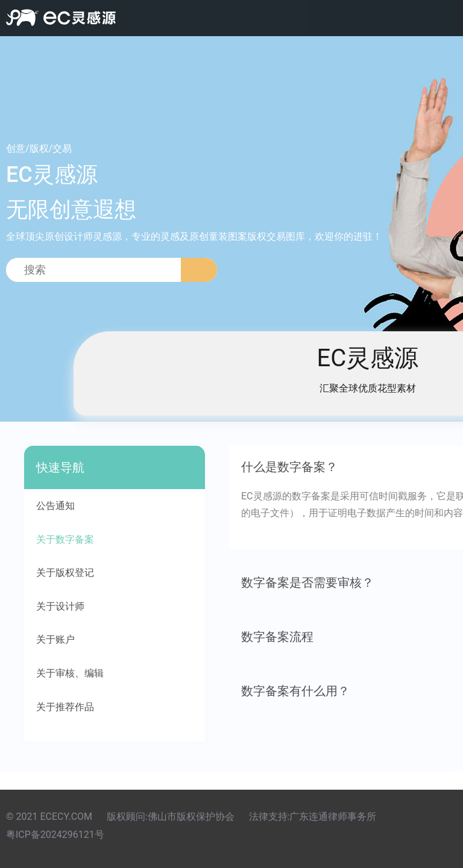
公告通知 (55, 506)
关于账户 (55, 639)
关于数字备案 (65, 539)
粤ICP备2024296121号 (55, 835)
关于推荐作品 (65, 707)
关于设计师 (60, 606)
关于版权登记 (65, 573)
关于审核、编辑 (70, 673)
